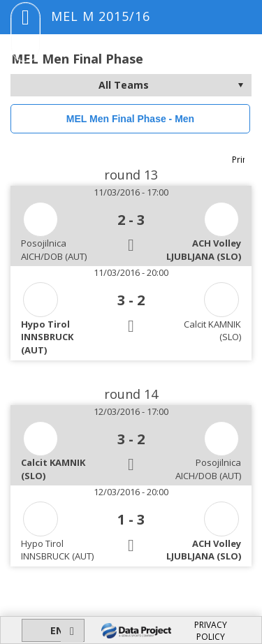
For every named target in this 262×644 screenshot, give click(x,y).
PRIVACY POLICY (211, 631)
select (240, 85)
